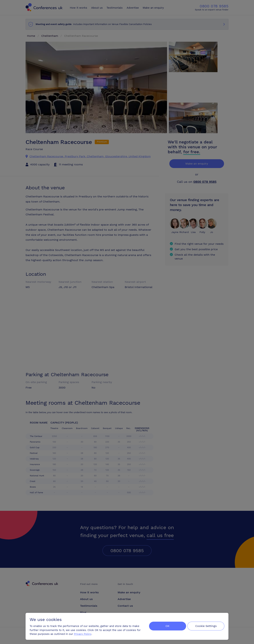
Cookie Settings (206, 626)
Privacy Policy (83, 634)
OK (167, 626)
